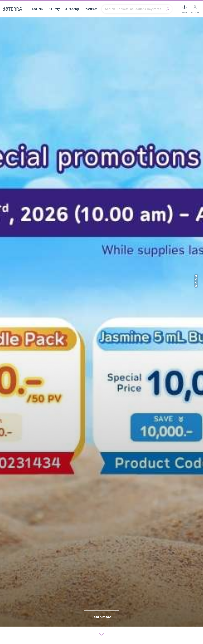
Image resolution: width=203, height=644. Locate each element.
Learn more (101, 617)
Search (168, 9)
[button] (196, 276)
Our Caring (72, 9)
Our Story (54, 9)
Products (37, 9)
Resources (90, 9)
